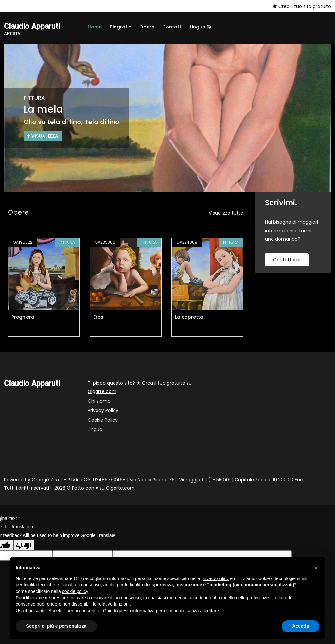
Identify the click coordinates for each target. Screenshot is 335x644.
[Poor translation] (24, 545)
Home (95, 27)
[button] (316, 568)
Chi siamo (99, 401)
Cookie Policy (103, 420)
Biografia (121, 27)
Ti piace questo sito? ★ (140, 387)
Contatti (172, 27)
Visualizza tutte (226, 213)
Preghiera (23, 317)
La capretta (189, 317)
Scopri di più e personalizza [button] (56, 626)
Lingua (200, 27)
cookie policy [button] (75, 591)
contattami (287, 260)
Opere (147, 27)
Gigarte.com (120, 488)
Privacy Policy (103, 410)
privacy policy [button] (215, 578)
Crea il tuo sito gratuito (302, 6)
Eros (98, 317)
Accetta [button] (300, 626)
